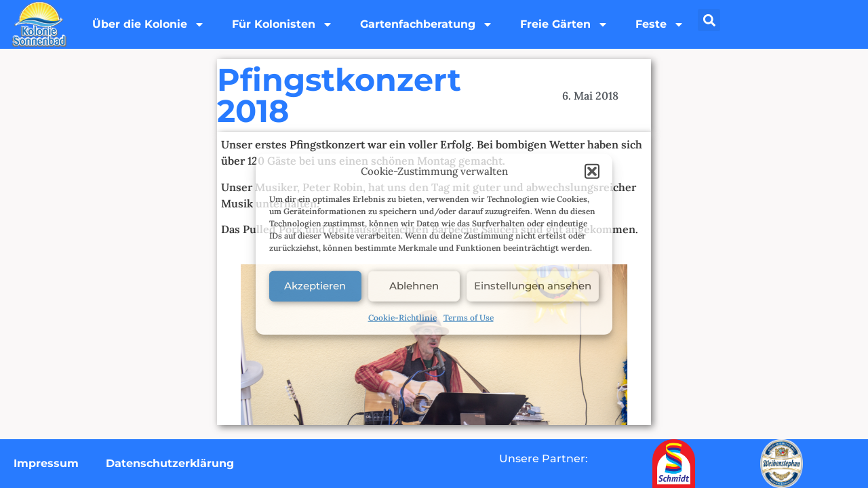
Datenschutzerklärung (170, 463)
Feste (660, 24)
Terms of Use (469, 317)
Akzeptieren (315, 286)
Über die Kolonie (149, 24)
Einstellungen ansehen (533, 286)
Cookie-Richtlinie (402, 317)
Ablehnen (414, 286)
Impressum (46, 463)
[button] (592, 171)
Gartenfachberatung (427, 24)
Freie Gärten (564, 24)
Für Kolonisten (282, 24)
